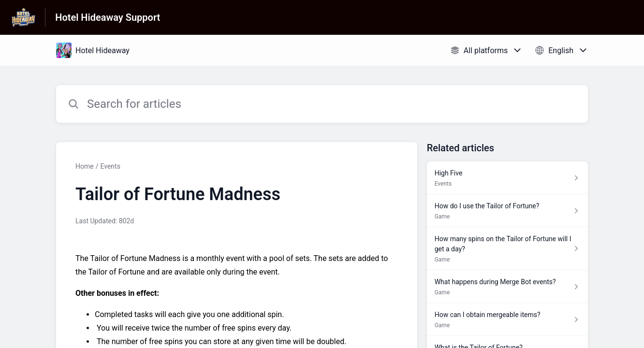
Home (85, 166)
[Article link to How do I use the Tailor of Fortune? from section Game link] (507, 211)
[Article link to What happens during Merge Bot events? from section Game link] (507, 287)
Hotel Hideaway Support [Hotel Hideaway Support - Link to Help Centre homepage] (108, 17)
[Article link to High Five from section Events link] (507, 178)
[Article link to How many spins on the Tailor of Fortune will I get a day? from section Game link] (507, 249)
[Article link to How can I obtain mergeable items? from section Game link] (507, 319)
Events (110, 166)
